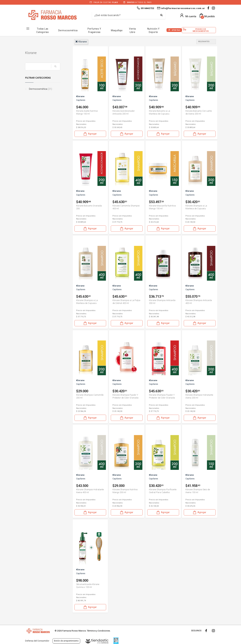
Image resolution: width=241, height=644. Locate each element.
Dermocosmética (68, 30)
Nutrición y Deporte (153, 30)
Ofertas (176, 30)
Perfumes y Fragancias (94, 30)
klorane (81, 42)
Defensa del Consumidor (37, 641)
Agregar (90, 134)
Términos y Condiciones (98, 631)
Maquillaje (117, 30)
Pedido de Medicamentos (201, 30)
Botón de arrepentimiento (66, 641)
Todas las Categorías (43, 30)
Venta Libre (132, 30)
